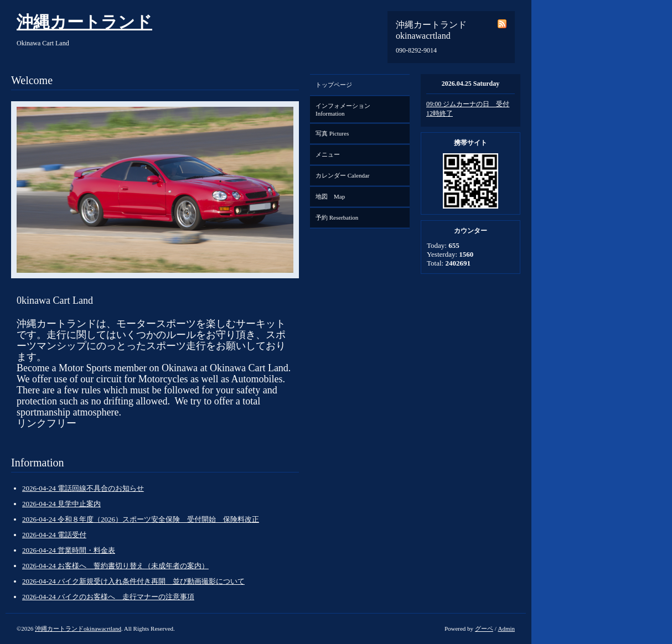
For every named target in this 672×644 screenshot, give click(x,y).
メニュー (328, 154)
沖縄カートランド (84, 22)
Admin (506, 629)
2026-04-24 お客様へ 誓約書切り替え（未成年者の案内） (115, 566)
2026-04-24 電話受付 (54, 535)
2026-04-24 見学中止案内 (61, 504)
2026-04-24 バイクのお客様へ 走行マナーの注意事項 (108, 597)
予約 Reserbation (337, 217)
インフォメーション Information (346, 110)
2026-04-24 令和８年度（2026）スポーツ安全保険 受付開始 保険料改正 (141, 519)
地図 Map (330, 196)
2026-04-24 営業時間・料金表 (69, 550)
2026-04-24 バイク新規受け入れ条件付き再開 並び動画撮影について (133, 581)
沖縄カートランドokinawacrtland (78, 629)
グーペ (484, 629)
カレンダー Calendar (342, 175)
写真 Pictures (332, 133)
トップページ (334, 85)
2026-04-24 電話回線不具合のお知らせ (83, 488)
